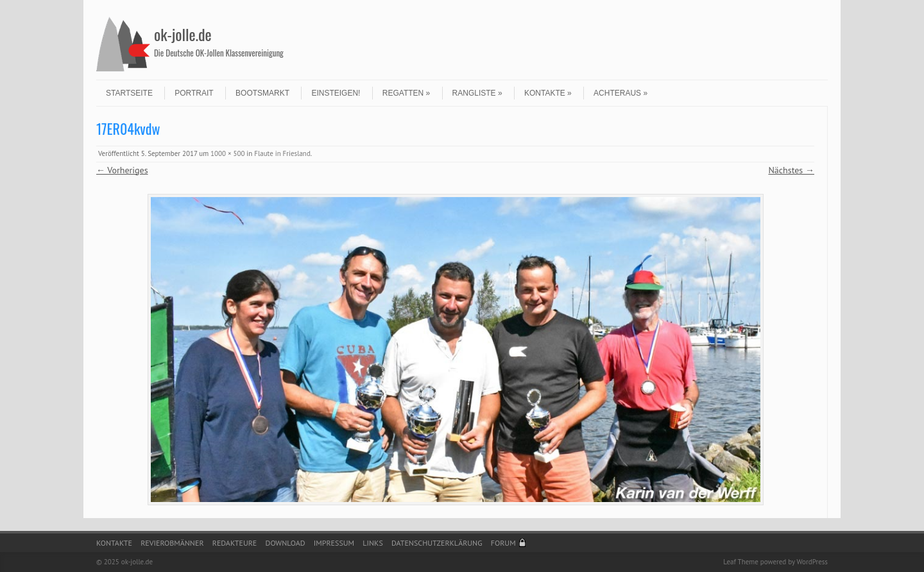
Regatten (406, 93)
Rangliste (477, 93)
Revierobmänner (172, 543)
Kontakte (548, 93)
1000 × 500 (227, 153)
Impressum (334, 543)
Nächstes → (791, 170)
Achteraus (620, 93)
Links (372, 543)
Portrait (194, 93)
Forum (503, 543)
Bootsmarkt (262, 93)
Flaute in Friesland (282, 153)
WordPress (812, 562)
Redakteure (235, 543)
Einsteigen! (336, 93)
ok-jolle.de (183, 34)
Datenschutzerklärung (437, 543)
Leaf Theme (740, 562)
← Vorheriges (122, 170)
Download (286, 543)
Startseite (129, 93)
